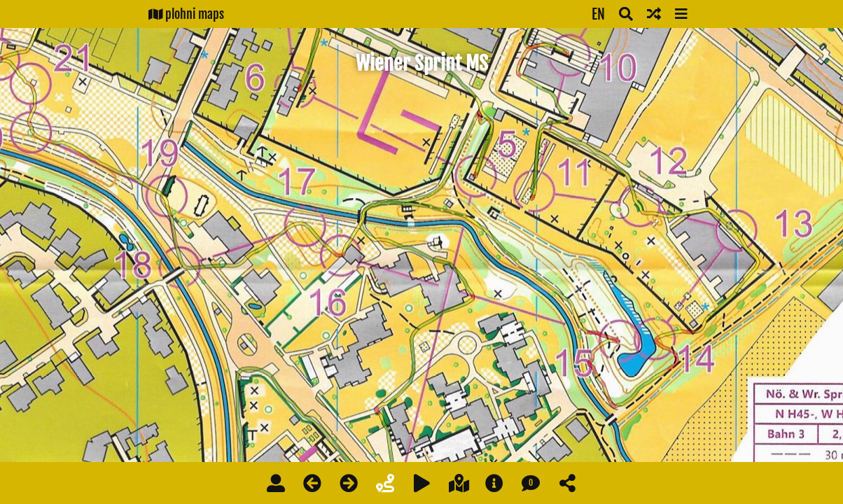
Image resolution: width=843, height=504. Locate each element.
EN (598, 14)
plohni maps (186, 14)
